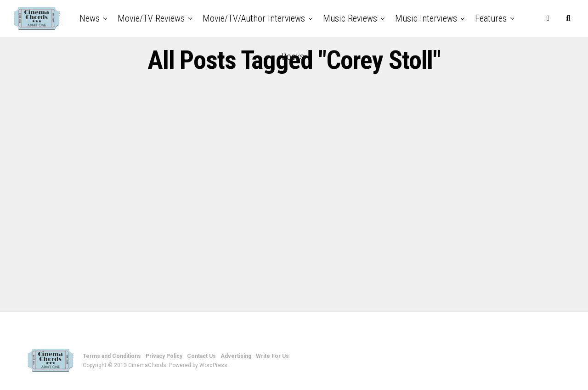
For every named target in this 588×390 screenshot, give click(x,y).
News (90, 18)
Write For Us (272, 356)
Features (491, 18)
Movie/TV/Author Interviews (254, 18)
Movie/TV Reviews (151, 18)
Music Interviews (426, 18)
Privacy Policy (164, 356)
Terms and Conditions (112, 356)
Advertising (236, 356)
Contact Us (201, 356)
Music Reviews (350, 18)
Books (293, 56)
